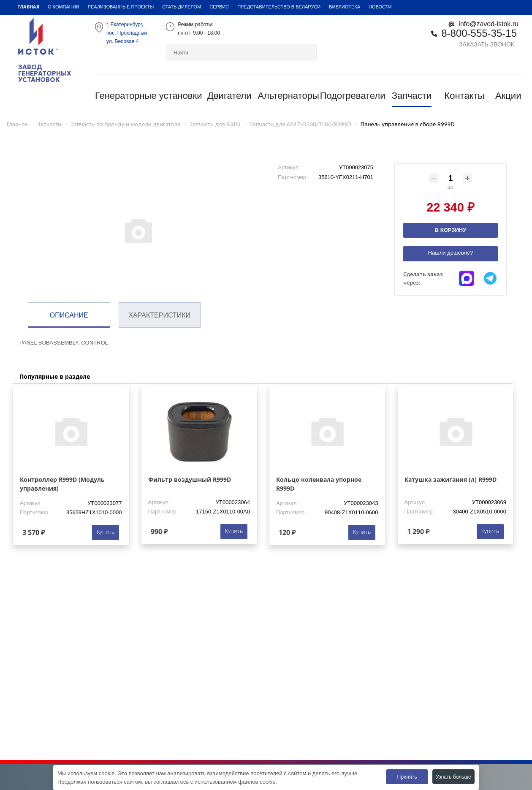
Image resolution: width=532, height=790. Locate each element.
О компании (64, 7)
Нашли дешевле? (451, 253)
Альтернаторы (288, 96)
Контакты (464, 96)
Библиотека (345, 7)
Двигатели (229, 96)
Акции (508, 96)
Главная (28, 7)
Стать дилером (182, 7)
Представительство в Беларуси (279, 7)
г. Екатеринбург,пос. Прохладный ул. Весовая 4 (127, 33)
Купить (106, 532)
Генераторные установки (148, 96)
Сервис (219, 7)
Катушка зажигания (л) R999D (451, 479)
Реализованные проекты (121, 7)
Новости (380, 7)
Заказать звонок (487, 44)
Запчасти (412, 96)
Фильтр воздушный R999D (190, 479)
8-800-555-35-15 (479, 33)
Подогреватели (353, 96)
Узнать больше (453, 777)
